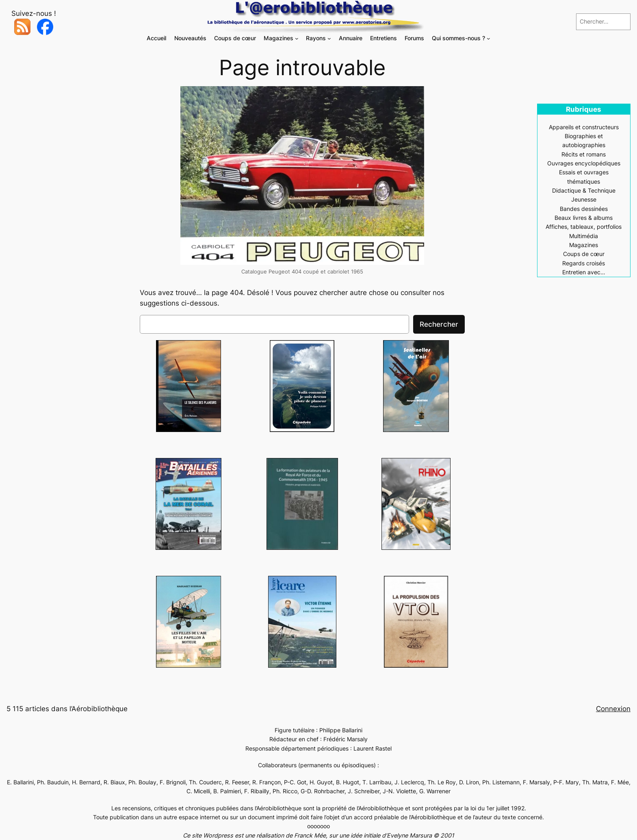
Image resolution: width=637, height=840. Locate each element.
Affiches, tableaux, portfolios (584, 227)
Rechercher (439, 324)
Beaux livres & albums (584, 218)
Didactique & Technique (584, 190)
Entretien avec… (584, 272)
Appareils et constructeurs (584, 127)
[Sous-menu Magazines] (297, 38)
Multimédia (584, 236)
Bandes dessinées (584, 209)
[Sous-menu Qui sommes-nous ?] (489, 38)
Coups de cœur (584, 254)
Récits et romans (584, 154)
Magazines (584, 245)
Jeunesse (584, 199)
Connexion (613, 709)
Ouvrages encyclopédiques (584, 163)
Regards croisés (584, 263)
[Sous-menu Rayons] (329, 38)
